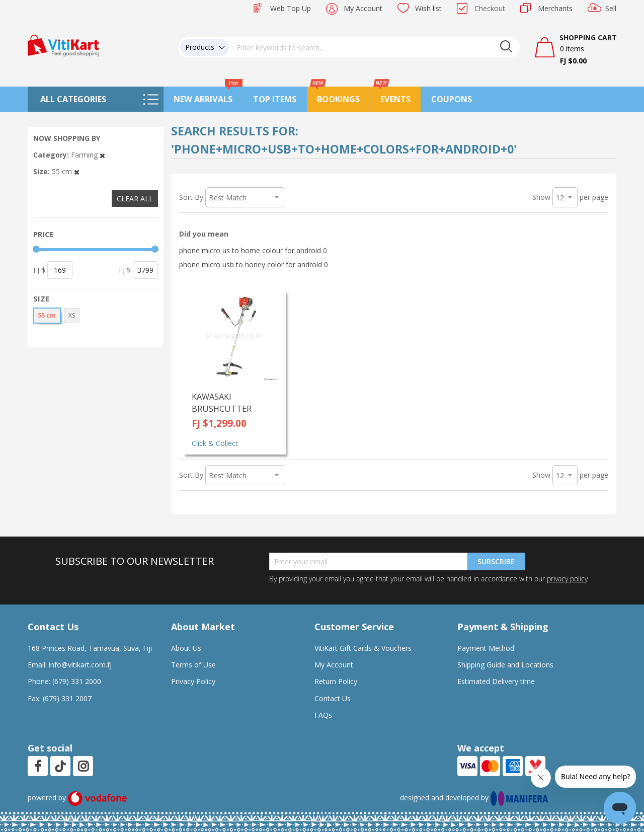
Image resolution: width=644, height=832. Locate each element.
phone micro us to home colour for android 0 (253, 250)
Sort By (191, 197)
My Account (363, 8)
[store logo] (63, 45)
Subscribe (496, 561)
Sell (611, 8)
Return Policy (336, 681)
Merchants (555, 8)
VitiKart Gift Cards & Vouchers (363, 648)
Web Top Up (291, 8)
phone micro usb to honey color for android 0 (254, 264)
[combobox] (374, 47)
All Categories (73, 99)
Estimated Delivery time (496, 681)
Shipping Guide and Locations (505, 665)
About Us (186, 648)
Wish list (428, 8)
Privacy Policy (193, 681)
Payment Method (486, 648)
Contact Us (333, 698)
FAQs (323, 715)
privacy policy (567, 579)
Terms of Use (193, 665)
